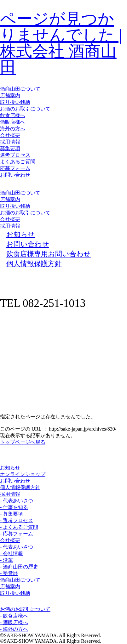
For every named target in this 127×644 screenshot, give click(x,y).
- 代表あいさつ (17, 501)
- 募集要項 (12, 514)
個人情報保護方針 (20, 487)
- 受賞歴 (9, 573)
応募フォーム (15, 168)
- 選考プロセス (17, 520)
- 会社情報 (12, 554)
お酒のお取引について (25, 109)
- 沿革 (6, 560)
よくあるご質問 (18, 162)
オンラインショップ (23, 474)
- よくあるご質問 (19, 527)
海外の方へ (13, 129)
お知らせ (10, 468)
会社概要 (10, 135)
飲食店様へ (13, 115)
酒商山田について (20, 89)
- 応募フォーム (17, 534)
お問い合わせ (15, 175)
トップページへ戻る (23, 442)
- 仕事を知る (14, 507)
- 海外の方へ (14, 629)
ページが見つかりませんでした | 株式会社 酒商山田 (61, 43)
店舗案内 (10, 96)
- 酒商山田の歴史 (19, 567)
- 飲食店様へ (14, 616)
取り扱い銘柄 (15, 102)
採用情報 (10, 142)
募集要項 (10, 148)
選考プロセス (15, 155)
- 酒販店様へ (14, 622)
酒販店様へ (13, 122)
